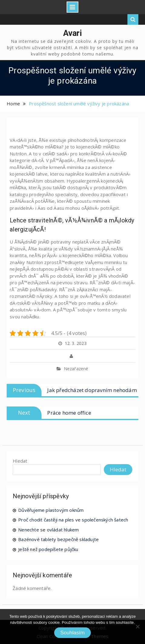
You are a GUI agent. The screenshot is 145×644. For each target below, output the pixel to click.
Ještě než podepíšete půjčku (48, 549)
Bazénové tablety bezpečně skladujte (58, 539)
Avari (73, 33)
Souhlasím (72, 633)
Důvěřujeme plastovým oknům (51, 510)
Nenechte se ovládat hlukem (48, 530)
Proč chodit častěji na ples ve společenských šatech (73, 520)
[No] (137, 626)
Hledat (20, 461)
